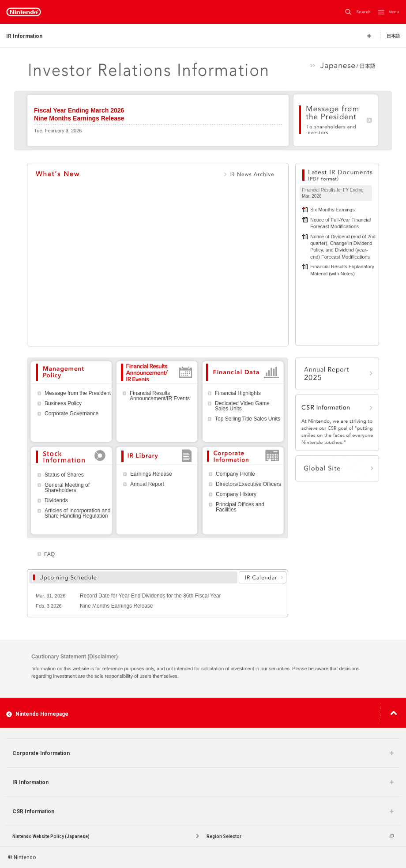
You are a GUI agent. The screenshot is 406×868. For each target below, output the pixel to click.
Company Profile (235, 474)
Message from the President (78, 393)
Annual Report (147, 484)
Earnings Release (151, 474)
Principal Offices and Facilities (240, 507)
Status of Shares (64, 475)
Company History (236, 494)
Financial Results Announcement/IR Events (160, 396)
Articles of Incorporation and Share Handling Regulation (77, 513)
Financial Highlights (238, 393)
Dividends (56, 500)
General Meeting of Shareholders (67, 488)
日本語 (393, 36)
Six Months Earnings (333, 210)
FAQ (49, 554)
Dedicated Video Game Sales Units (242, 406)
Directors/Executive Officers (248, 484)
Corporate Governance (71, 413)
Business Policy (63, 403)
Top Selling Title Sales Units (248, 419)
